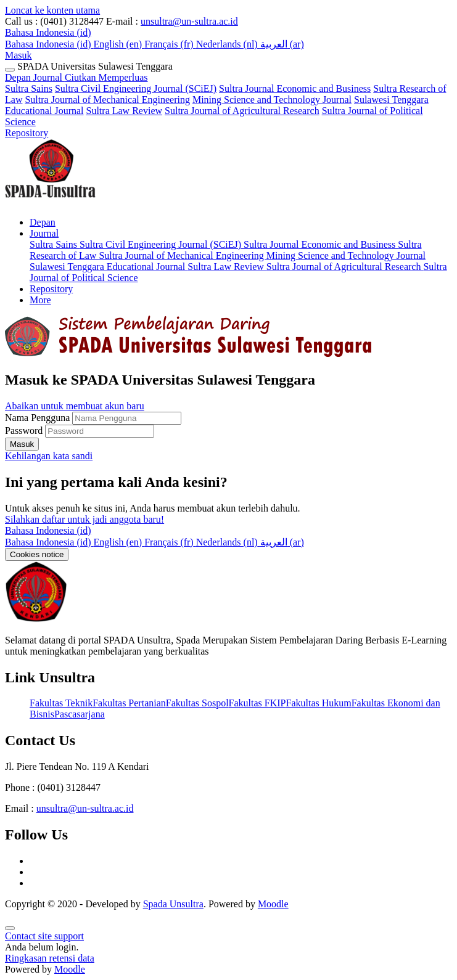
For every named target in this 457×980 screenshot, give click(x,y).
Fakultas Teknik (61, 703)
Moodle (273, 904)
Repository (27, 133)
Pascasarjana (80, 714)
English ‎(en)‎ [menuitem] (119, 44)
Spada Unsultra (173, 904)
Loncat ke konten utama (52, 10)
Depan (19, 77)
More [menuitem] (40, 300)
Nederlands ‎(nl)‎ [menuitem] (228, 44)
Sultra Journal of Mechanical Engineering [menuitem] (182, 255)
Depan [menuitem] (43, 222)
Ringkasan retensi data (50, 958)
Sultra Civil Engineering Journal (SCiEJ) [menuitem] (162, 244)
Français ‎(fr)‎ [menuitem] (170, 44)
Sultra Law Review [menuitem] (227, 267)
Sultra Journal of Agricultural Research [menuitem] (345, 267)
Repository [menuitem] (51, 289)
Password (24, 431)
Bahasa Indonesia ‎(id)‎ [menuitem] (49, 44)
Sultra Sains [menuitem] (55, 244)
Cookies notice (37, 554)
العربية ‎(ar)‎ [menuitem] (282, 44)
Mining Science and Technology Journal (272, 100)
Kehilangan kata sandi (49, 456)
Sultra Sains (29, 88)
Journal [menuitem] (44, 233)
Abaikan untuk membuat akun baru (75, 406)
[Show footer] (10, 928)
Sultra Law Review (125, 111)
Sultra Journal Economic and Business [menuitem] (321, 244)
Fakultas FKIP (257, 703)
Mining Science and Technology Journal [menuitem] (346, 255)
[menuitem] (49, 542)
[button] (48, 32)
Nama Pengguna (39, 418)
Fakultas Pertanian (129, 703)
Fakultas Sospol (197, 703)
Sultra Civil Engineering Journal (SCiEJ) (136, 88)
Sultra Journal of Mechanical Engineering (107, 100)
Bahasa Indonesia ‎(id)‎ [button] (48, 530)
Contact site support (44, 936)
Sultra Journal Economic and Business (295, 88)
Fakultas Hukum (318, 703)
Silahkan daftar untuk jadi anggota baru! (84, 519)
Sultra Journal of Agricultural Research (242, 111)
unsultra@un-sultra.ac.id (189, 21)
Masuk (19, 55)
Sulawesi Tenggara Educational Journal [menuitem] (109, 267)
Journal (91, 77)
